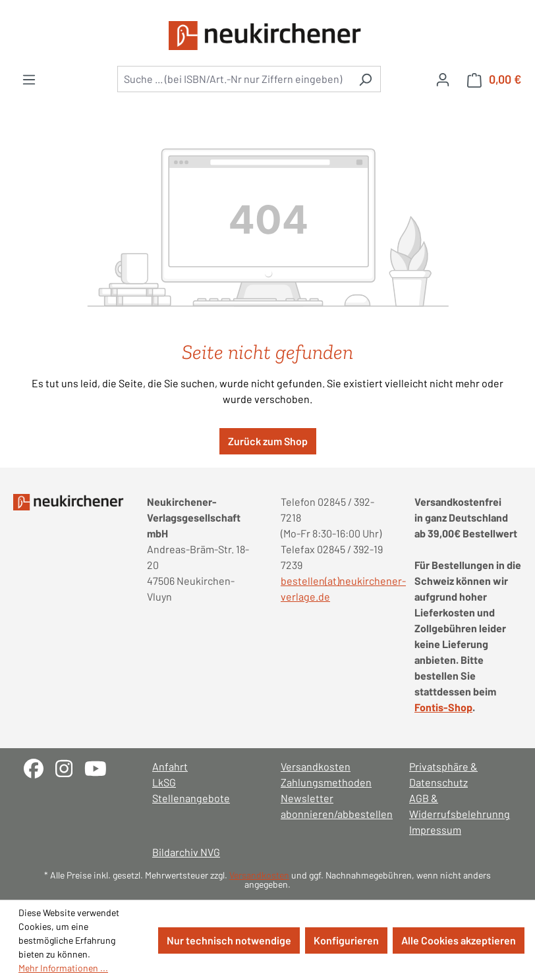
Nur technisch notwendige (229, 940)
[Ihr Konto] (443, 79)
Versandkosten (316, 766)
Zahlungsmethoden (326, 782)
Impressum (435, 830)
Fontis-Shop (443, 707)
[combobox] (234, 79)
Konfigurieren (346, 940)
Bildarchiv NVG (186, 852)
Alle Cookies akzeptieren (459, 940)
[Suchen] (365, 79)
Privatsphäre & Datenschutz (443, 774)
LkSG (164, 782)
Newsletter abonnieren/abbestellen (332, 806)
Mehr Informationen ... (63, 968)
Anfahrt (170, 766)
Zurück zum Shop (268, 441)
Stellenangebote (191, 798)
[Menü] (29, 79)
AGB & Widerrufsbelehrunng (460, 806)
